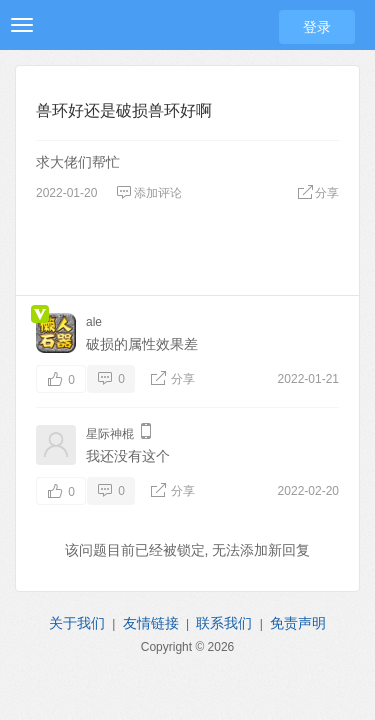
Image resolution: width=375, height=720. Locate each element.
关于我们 (77, 623)
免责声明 (298, 623)
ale (94, 322)
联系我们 (224, 623)
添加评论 (149, 193)
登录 (317, 27)
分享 (318, 193)
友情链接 (151, 623)
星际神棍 (110, 434)
